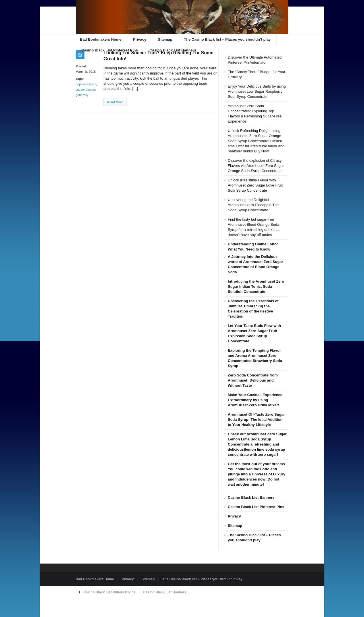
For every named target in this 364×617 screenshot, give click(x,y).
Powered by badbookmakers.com (103, 605)
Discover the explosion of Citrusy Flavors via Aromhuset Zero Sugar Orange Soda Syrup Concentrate (256, 166)
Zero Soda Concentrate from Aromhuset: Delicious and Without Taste (253, 380)
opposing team (86, 84)
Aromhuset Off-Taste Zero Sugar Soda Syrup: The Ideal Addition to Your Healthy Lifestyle (256, 420)
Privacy (140, 39)
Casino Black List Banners (173, 50)
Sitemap (165, 39)
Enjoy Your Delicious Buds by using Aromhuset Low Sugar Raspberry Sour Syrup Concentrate (257, 91)
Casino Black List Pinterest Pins (110, 50)
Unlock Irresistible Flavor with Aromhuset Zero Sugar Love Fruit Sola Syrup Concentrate (255, 185)
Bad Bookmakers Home (101, 39)
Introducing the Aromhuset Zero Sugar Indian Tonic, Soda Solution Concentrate (256, 286)
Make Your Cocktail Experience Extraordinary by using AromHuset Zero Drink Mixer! (255, 400)
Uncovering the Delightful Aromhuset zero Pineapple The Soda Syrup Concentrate (253, 205)
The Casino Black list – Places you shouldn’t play (227, 39)
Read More (115, 102)
